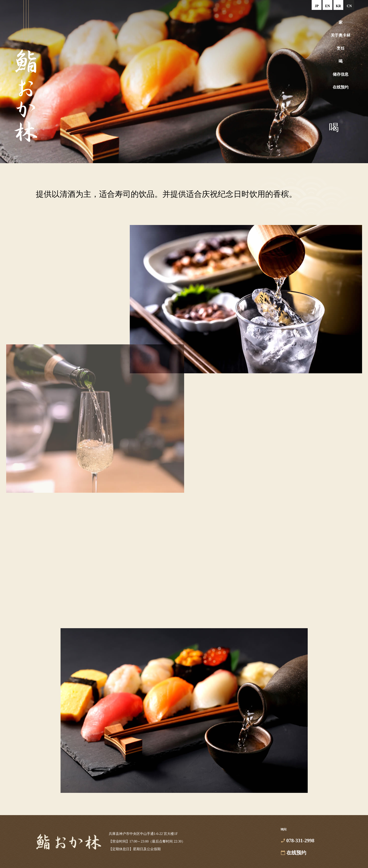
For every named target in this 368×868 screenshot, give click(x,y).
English (327, 5)
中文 (349, 5)
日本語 (317, 5)
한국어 (338, 5)
